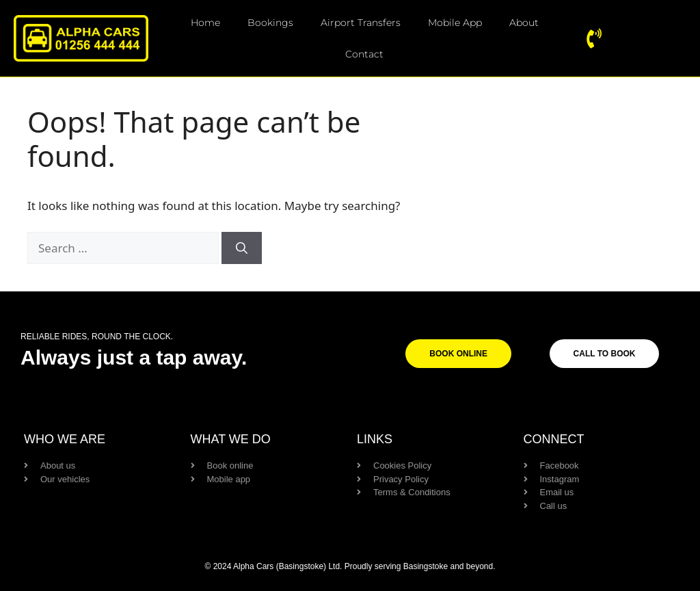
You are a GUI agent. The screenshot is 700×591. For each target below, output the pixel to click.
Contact (364, 54)
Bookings (270, 23)
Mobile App (455, 23)
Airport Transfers (361, 23)
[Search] (242, 248)
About (524, 23)
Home (205, 23)
